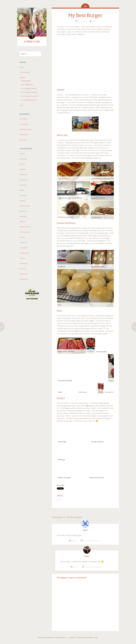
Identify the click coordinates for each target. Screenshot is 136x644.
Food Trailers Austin (26, 129)
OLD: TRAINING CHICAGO (29, 89)
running (22, 248)
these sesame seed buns (73, 231)
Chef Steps (93, 97)
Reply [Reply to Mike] (75, 567)
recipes (22, 242)
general (22, 211)
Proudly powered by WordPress (52, 637)
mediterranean (24, 227)
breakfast (22, 175)
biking (21, 169)
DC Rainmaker (24, 124)
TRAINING (23, 78)
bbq (21, 164)
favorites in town (95, 27)
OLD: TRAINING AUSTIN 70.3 (30, 96)
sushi (21, 258)
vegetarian (23, 279)
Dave (85, 530)
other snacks (24, 232)
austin (21, 159)
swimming (23, 263)
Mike (94, 21)
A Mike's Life (32, 42)
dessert (22, 195)
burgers (22, 180)
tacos (21, 269)
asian (21, 154)
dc (20, 190)
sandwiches (23, 253)
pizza (21, 237)
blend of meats (88, 316)
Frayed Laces (24, 135)
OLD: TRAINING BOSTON (29, 100)
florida (22, 201)
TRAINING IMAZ (26, 81)
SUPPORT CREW (25, 72)
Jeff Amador (23, 140)
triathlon (22, 274)
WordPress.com (91, 637)
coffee (22, 185)
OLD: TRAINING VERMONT (29, 92)
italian (21, 222)
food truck (23, 206)
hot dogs (22, 216)
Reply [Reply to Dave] (74, 541)
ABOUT (22, 67)
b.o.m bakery (24, 119)
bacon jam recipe (87, 140)
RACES (22, 105)
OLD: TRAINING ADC (27, 85)
